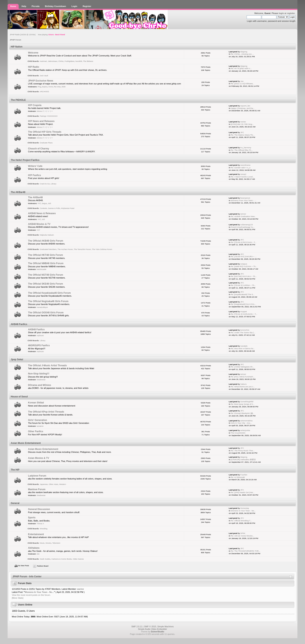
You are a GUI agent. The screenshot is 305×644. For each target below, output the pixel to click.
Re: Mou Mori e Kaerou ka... (243, 348)
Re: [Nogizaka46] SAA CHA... (243, 304)
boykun (45, 87)
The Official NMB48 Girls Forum (46, 263)
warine (80, 589)
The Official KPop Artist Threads (46, 412)
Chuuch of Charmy (39, 149)
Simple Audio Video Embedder (152, 629)
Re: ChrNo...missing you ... (242, 54)
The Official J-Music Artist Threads (47, 365)
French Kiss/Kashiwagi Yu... (243, 227)
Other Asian (53, 484)
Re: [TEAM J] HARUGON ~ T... (244, 314)
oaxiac (243, 122)
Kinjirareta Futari (68, 208)
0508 (64, 87)
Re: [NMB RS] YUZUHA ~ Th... (244, 266)
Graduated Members (48, 249)
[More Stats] (18, 598)
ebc (38, 554)
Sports (32, 518)
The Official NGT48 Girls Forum (46, 275)
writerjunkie (245, 430)
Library (54, 184)
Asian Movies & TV (39, 458)
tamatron (40, 426)
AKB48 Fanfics (36, 329)
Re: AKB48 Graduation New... (243, 216)
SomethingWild (247, 402)
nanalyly (244, 346)
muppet (244, 311)
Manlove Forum (37, 489)
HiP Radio (34, 67)
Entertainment (36, 534)
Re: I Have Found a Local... (242, 177)
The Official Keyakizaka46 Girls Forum (49, 293)
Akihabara (34, 548)
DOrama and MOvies (39, 385)
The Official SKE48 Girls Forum (45, 284)
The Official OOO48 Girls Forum (46, 313)
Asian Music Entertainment (43, 449)
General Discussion (39, 509)
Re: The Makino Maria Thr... (243, 135)
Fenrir (51, 87)
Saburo (244, 384)
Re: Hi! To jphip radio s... (241, 68)
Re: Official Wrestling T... (241, 521)
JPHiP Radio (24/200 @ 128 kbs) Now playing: (37, 35)
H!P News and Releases (41, 121)
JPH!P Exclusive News (41, 81)
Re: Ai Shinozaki (238, 477)
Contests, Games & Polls (50, 208)
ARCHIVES (44, 92)
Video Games (78, 559)
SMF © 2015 (150, 626)
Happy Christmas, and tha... (243, 108)
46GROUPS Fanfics (39, 345)
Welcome (33, 53)
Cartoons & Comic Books (61, 559)
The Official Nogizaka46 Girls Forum (48, 301)
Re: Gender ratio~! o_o (241, 168)
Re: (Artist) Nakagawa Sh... (242, 367)
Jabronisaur (53, 61)
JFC (242, 132)
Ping (39, 87)
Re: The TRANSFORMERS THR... (245, 551)
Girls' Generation (38, 420)
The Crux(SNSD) (238, 433)
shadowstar (41, 380)
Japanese (44, 484)
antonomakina (246, 421)
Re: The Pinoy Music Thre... (243, 451)
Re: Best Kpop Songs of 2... (243, 404)
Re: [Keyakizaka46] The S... (243, 294)
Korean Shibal (36, 403)
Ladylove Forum (37, 476)
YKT (39, 203)
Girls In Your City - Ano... (241, 423)
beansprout (245, 198)
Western (63, 484)
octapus (244, 264)
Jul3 (49, 203)
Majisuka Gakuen (47, 235)
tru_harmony (246, 148)
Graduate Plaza (46, 143)
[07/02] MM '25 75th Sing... (242, 124)
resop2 (243, 174)
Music (42, 543)
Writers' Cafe (35, 166)
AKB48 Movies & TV (39, 224)
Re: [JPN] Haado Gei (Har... (243, 492)
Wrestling (44, 529)
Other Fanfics (36, 431)
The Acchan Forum (65, 249)
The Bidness (88, 61)
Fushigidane (70, 61)
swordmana (245, 165)
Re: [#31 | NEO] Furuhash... (243, 377)
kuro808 (79, 61)
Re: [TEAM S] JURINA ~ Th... (243, 285)
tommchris (245, 330)
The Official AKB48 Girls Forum (46, 241)
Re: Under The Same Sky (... (243, 333)
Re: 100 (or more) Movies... (242, 536)
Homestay (245, 508)
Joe (242, 81)
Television (56, 543)
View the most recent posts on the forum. (31, 595)
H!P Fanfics (34, 175)
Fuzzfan (244, 475)
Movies (48, 543)
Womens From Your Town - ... (243, 200)
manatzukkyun (42, 307)
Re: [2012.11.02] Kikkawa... (242, 84)
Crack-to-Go (45, 184)
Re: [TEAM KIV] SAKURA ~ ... (244, 256)
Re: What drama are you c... (243, 387)
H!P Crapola (35, 105)
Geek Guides (45, 559)
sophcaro (40, 336)
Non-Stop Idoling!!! (39, 374)
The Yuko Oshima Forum (102, 249)
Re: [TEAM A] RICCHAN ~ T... (244, 242)
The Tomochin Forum (82, 249)
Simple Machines (166, 626)
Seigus (44, 203)
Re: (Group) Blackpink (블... (242, 413)
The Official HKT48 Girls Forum (45, 255)
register (291, 13)
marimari (43, 61)
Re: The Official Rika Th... (242, 150)
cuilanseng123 (247, 225)
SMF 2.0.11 (137, 626)
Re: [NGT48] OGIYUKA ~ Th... (244, 276)
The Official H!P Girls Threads (45, 132)
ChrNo (61, 61)
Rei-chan (57, 87)
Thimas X (40, 524)
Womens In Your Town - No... (243, 511)
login (281, 13)
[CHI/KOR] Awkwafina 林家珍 (243, 460)
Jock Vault (44, 76)
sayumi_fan (245, 106)
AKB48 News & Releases (42, 213)
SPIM (243, 533)
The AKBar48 (35, 197)
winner (243, 214)
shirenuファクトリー (45, 111)
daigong (244, 52)
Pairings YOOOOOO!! (49, 116)
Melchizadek (42, 269)
